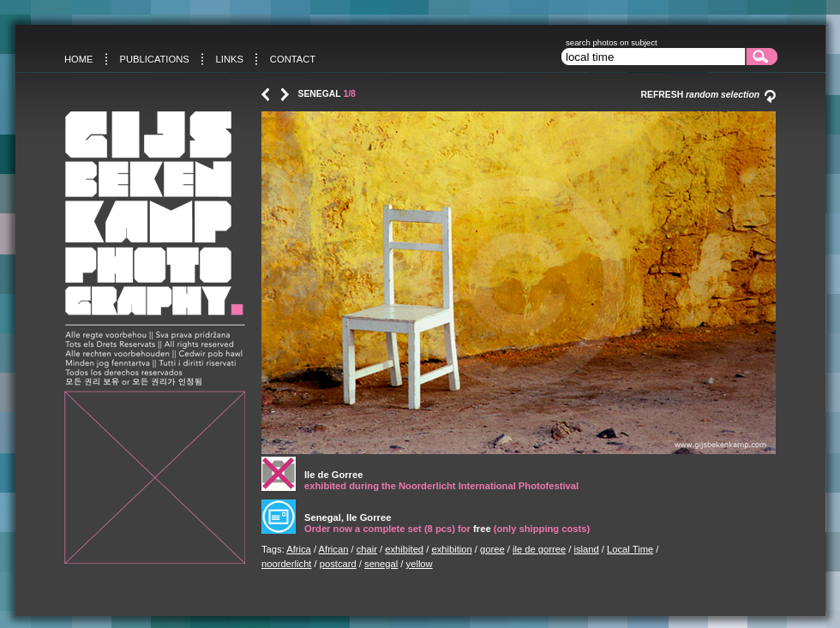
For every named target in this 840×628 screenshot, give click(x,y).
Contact (293, 59)
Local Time (630, 549)
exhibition (451, 549)
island (587, 549)
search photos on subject (612, 42)
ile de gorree (539, 549)
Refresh (708, 95)
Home (79, 59)
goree (492, 549)
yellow (420, 564)
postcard (338, 564)
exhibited (404, 549)
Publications (154, 59)
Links (230, 59)
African (334, 549)
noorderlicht (286, 564)
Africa (299, 549)
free (482, 529)
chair (367, 549)
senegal (381, 564)
